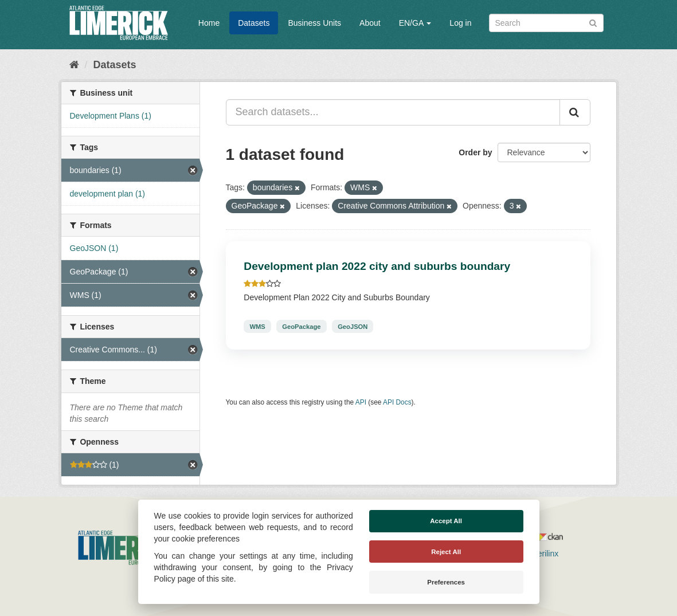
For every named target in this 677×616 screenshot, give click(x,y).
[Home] (74, 65)
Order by (475, 152)
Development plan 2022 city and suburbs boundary (377, 266)
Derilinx (540, 554)
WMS (257, 326)
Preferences (446, 582)
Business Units (314, 23)
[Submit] (593, 22)
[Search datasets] (546, 23)
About (370, 23)
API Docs (397, 402)
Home (209, 23)
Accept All (446, 521)
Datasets (254, 23)
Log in (460, 23)
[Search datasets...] (393, 112)
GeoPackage (301, 326)
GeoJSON (353, 326)
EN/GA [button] (415, 23)
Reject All (446, 552)
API (361, 402)
